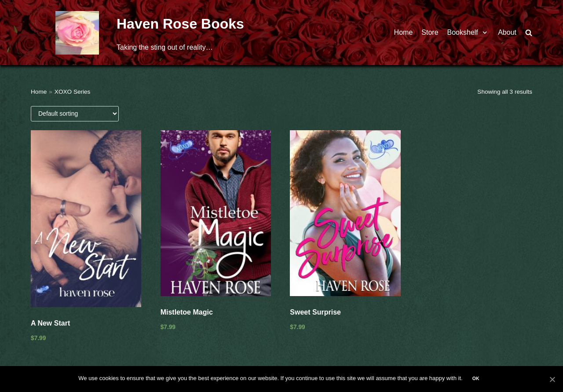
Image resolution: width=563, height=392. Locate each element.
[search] (529, 33)
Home (404, 32)
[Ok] (552, 379)
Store (430, 32)
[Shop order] (75, 114)
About (507, 32)
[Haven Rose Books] (77, 33)
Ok (476, 379)
